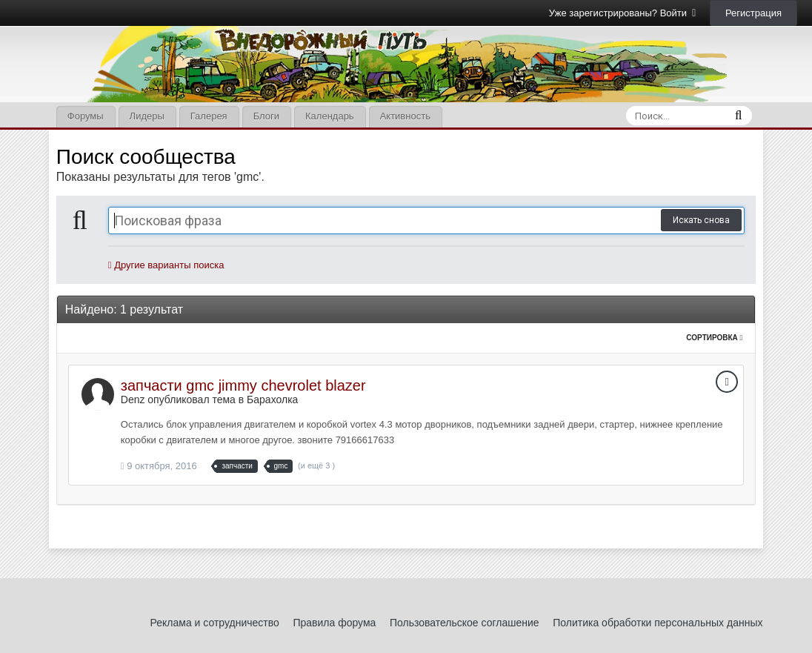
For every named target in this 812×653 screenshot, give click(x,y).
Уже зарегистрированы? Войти (623, 13)
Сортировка (714, 338)
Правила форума (334, 623)
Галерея (209, 116)
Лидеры (147, 116)
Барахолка (272, 400)
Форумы (86, 116)
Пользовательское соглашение (465, 623)
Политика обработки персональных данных (658, 623)
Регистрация (753, 13)
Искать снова (701, 220)
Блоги (266, 116)
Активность (405, 116)
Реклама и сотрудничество (215, 623)
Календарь (330, 116)
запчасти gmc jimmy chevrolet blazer (243, 385)
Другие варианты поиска (166, 265)
